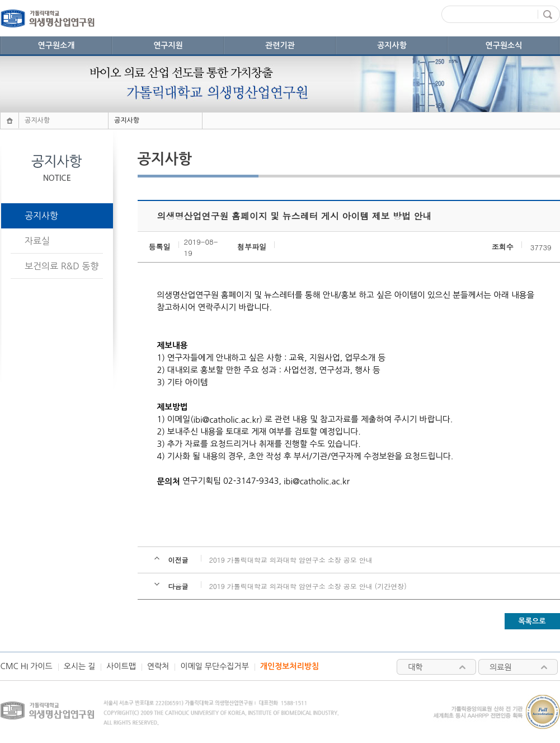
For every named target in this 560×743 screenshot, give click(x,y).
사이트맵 (121, 666)
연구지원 (168, 45)
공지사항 (392, 45)
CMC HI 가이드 (27, 666)
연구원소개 (57, 45)
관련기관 (280, 45)
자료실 (37, 241)
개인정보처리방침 (290, 666)
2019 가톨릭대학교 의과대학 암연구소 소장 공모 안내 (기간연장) (308, 586)
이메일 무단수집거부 (214, 666)
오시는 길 (80, 666)
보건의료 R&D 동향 (62, 266)
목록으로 (532, 621)
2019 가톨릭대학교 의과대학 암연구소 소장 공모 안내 (291, 560)
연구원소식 (504, 45)
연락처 (158, 666)
